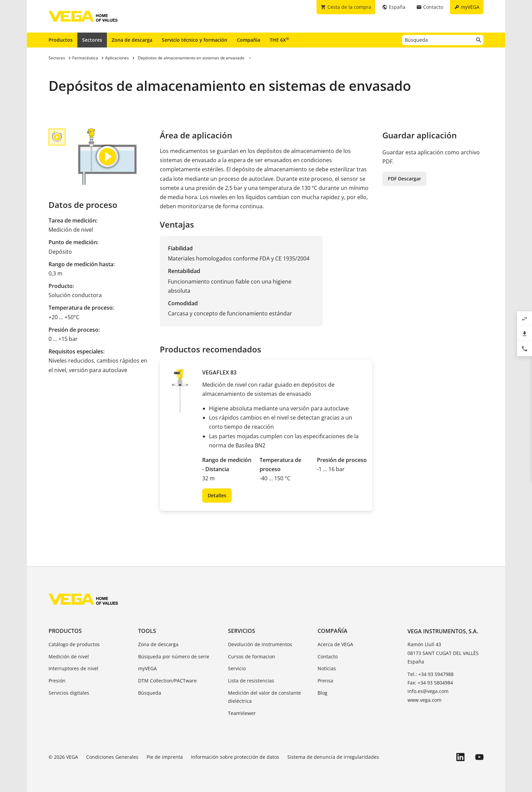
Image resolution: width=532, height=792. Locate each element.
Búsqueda (150, 693)
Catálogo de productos (74, 644)
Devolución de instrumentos (260, 644)
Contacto (328, 656)
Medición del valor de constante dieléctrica (264, 697)
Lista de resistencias (251, 681)
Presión (57, 681)
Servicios (242, 631)
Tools (147, 631)
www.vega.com (424, 700)
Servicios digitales (69, 693)
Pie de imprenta (165, 757)
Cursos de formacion (252, 656)
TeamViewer (242, 713)
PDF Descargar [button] (404, 179)
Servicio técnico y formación (195, 40)
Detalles (217, 495)
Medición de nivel (69, 656)
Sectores (92, 40)
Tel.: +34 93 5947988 (431, 674)
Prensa (325, 681)
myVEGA (147, 668)
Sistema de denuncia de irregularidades (333, 757)
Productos (61, 40)
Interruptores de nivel (73, 668)
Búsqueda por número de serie (174, 656)
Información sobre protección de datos (235, 757)
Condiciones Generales (112, 757)
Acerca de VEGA (335, 644)
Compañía (249, 40)
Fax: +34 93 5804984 (430, 683)
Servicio (237, 668)
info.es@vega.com (428, 691)
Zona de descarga (132, 40)
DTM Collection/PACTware (167, 681)
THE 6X (279, 40)
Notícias (327, 668)
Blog (322, 693)
